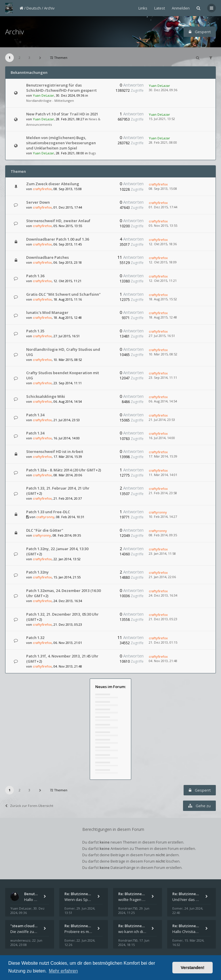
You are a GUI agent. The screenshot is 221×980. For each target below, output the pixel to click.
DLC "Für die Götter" (45, 530)
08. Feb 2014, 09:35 (163, 535)
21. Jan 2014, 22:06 (162, 577)
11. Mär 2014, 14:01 (163, 475)
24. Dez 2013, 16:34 (163, 595)
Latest (160, 8)
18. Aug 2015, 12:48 (163, 317)
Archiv (49, 8)
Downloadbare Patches (47, 257)
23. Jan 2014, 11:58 (162, 553)
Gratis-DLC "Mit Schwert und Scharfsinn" (63, 294)
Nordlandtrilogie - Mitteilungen (50, 101)
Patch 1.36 (35, 276)
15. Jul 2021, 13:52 (162, 119)
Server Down (38, 202)
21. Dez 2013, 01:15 (163, 642)
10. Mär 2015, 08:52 (163, 354)
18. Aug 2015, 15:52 (163, 299)
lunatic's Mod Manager (47, 312)
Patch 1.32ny (37, 572)
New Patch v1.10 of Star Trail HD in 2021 (62, 114)
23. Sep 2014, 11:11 (163, 377)
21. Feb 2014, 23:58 (163, 493)
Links (143, 8)
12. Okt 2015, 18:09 (163, 262)
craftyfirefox (42, 189)
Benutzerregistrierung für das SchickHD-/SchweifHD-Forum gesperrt (61, 88)
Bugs (92, 153)
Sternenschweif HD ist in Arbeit (55, 451)
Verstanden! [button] (193, 968)
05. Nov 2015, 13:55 (163, 225)
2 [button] (20, 58)
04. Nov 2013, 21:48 (163, 661)
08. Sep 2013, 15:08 (163, 189)
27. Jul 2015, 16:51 (162, 336)
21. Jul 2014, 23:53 (162, 420)
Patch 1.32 (35, 638)
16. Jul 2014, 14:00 (162, 438)
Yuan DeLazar (43, 95)
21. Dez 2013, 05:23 (163, 619)
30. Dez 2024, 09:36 (163, 90)
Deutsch (34, 8)
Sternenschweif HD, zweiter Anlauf (58, 221)
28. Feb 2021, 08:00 (163, 142)
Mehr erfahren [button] (63, 971)
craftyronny (45, 517)
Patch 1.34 (35, 415)
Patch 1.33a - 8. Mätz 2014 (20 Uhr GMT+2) (64, 470)
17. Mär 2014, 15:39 (163, 456)
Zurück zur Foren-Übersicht (29, 806)
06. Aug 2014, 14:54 (163, 401)
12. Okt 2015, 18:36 (163, 244)
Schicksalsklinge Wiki (46, 396)
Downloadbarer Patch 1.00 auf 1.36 (58, 239)
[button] (40, 58)
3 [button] (29, 58)
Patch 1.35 (35, 331)
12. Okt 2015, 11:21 (163, 281)
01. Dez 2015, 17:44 (163, 207)
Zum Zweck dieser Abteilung (53, 184)
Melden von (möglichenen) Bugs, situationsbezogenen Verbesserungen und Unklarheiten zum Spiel (61, 143)
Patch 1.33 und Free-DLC (48, 512)
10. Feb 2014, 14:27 (163, 517)
